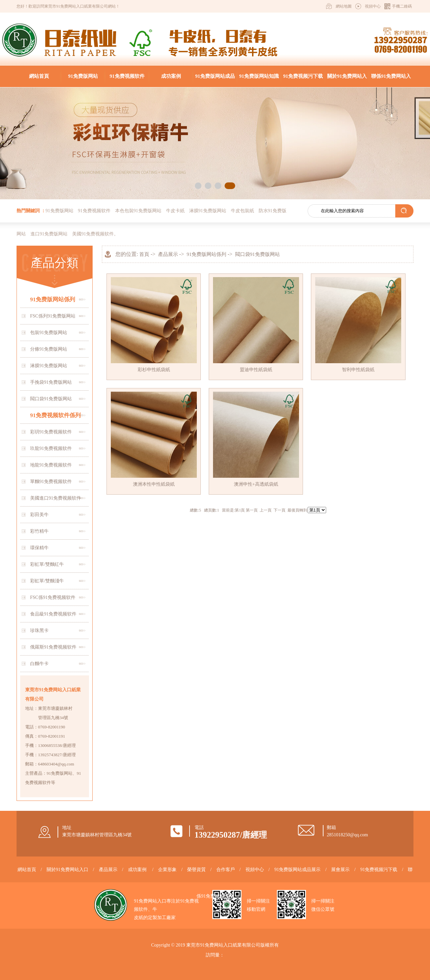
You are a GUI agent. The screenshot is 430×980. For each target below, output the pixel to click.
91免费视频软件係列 (55, 415)
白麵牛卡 (39, 664)
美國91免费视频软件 (93, 234)
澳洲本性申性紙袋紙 (154, 484)
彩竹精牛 (39, 531)
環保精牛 (39, 548)
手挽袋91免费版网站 (51, 382)
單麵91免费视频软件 (51, 482)
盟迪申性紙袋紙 (256, 370)
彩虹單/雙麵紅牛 (47, 564)
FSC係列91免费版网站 (53, 316)
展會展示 (340, 870)
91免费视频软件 (127, 76)
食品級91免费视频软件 (53, 614)
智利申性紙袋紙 (358, 370)
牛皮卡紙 (175, 211)
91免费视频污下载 (303, 76)
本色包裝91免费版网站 (138, 211)
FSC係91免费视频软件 (53, 597)
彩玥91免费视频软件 (51, 432)
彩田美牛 (39, 515)
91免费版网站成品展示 (215, 80)
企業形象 (167, 870)
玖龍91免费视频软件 (51, 448)
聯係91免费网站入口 (391, 80)
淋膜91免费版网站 (208, 211)
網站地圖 (344, 6)
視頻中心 (373, 6)
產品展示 (168, 254)
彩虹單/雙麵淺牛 (47, 581)
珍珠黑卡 (39, 631)
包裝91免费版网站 (49, 333)
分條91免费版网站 (49, 349)
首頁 (144, 254)
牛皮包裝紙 (242, 211)
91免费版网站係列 (53, 299)
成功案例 (171, 76)
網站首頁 (39, 76)
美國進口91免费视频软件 (56, 498)
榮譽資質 (196, 870)
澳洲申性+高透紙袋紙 (256, 484)
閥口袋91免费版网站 (51, 399)
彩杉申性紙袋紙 (154, 370)
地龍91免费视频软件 (51, 465)
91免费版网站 (83, 76)
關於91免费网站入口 (347, 80)
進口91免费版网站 (49, 234)
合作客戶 (226, 870)
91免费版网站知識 (259, 76)
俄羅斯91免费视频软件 (53, 647)
